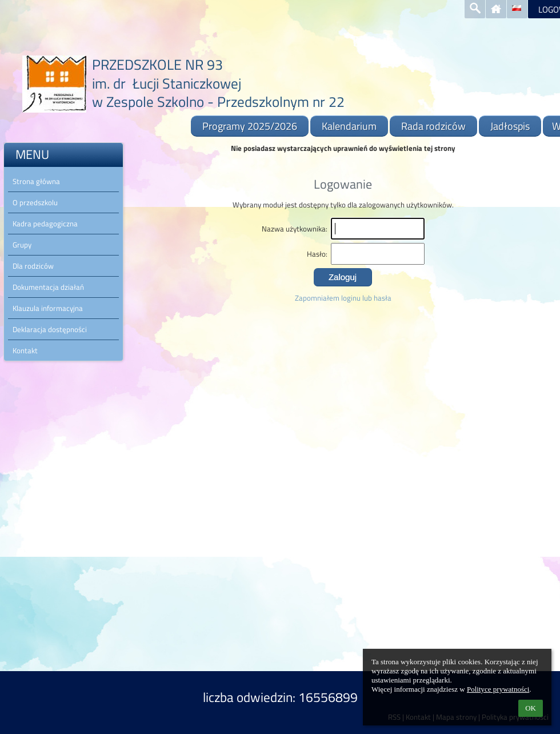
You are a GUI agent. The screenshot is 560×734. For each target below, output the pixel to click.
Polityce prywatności (498, 689)
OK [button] (531, 708)
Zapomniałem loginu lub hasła (343, 298)
